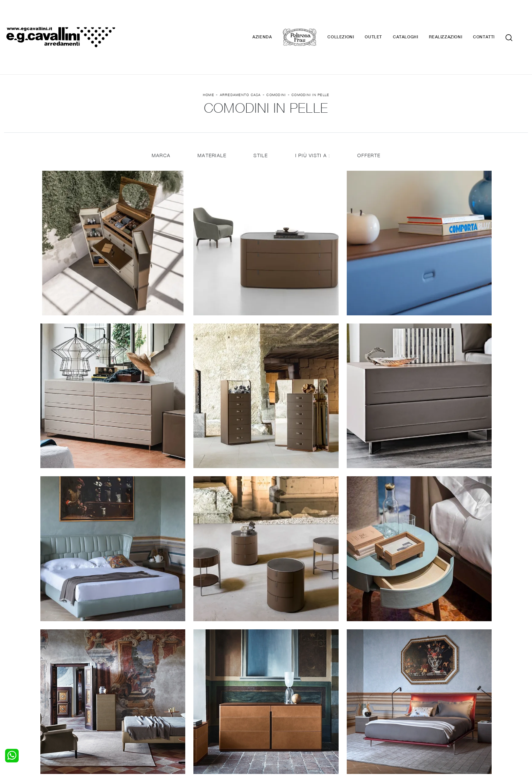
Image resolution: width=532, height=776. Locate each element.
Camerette (16, 689)
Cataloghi (416, 17)
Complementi (285, 696)
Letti (9, 683)
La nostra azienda (424, 683)
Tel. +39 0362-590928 (295, 725)
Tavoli (144, 696)
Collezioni (351, 17)
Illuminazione (285, 689)
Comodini (276, 55)
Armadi (12, 696)
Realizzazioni (456, 17)
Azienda (272, 17)
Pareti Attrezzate (156, 689)
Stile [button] (261, 116)
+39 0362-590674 (347, 725)
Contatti (494, 17)
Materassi (281, 703)
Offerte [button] (369, 116)
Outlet (384, 17)
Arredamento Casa (240, 55)
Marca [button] (160, 116)
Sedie (143, 703)
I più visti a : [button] (313, 116)
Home (208, 55)
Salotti (144, 683)
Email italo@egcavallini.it (399, 725)
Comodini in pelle (310, 55)
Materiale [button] (212, 116)
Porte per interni (289, 683)
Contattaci (415, 689)
